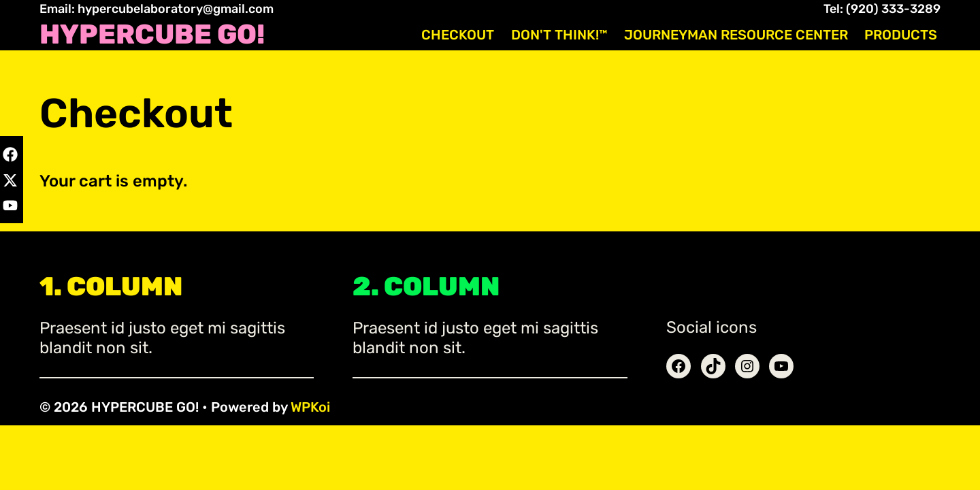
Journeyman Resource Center (736, 35)
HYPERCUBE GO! (152, 35)
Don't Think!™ (559, 35)
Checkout (458, 35)
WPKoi (310, 407)
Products (901, 35)
